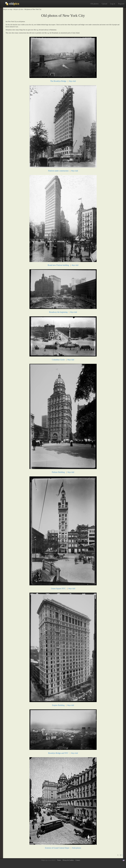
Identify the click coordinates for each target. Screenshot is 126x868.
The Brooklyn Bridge (58, 81)
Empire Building (58, 705)
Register (121, 4)
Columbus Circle (58, 360)
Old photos (94, 4)
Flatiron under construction (58, 171)
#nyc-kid (72, 81)
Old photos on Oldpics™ (10, 4)
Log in (113, 4)
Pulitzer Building (58, 472)
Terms (59, 860)
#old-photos (76, 848)
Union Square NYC (58, 589)
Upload (104, 4)
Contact (78, 860)
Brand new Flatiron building (58, 265)
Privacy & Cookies (68, 860)
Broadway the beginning (58, 312)
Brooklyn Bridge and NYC (58, 753)
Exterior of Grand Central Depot (57, 848)
